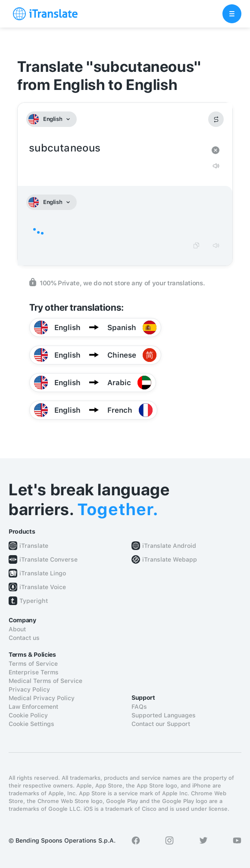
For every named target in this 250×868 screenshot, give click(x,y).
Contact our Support (161, 724)
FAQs (139, 707)
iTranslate (34, 546)
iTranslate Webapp (170, 559)
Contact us (24, 638)
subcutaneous (116, 148)
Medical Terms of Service (45, 681)
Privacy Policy (29, 689)
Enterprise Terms (34, 672)
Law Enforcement (33, 707)
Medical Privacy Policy (42, 698)
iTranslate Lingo (43, 573)
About (17, 629)
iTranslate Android (169, 546)
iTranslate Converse (48, 559)
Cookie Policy (28, 715)
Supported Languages (164, 715)
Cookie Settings (31, 724)
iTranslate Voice (43, 587)
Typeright (34, 601)
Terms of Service (33, 664)
